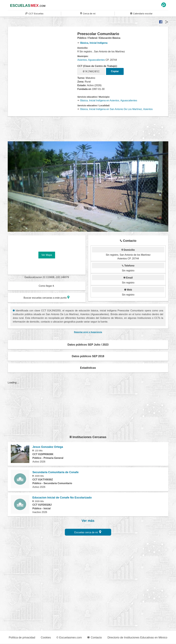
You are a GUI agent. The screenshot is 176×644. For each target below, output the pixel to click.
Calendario (141, 13)
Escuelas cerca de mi (88, 532)
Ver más (88, 521)
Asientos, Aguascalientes (91, 60)
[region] (43, 56)
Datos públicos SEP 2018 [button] (88, 356)
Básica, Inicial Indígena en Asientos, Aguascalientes (107, 100)
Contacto (95, 638)
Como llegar (46, 286)
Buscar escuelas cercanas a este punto (46, 297)
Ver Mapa (47, 255)
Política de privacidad (22, 638)
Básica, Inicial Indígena (92, 43)
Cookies (46, 638)
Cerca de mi (88, 13)
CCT (34, 13)
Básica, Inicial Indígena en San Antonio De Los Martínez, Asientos (115, 109)
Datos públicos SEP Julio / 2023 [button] (88, 345)
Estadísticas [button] (88, 368)
